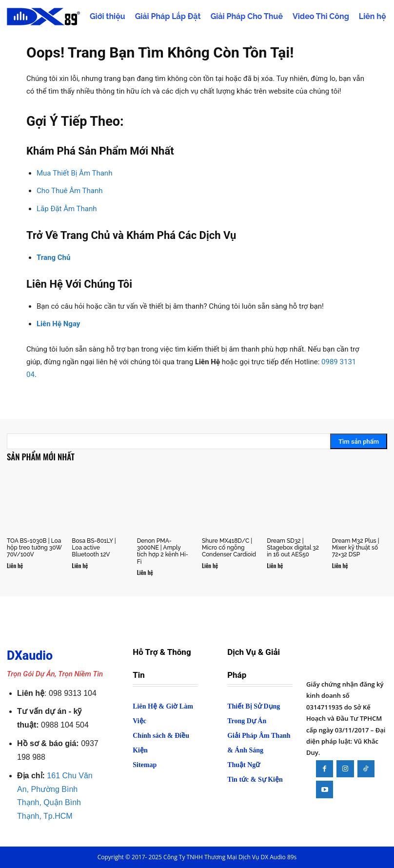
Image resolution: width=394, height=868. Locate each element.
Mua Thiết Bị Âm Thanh (74, 173)
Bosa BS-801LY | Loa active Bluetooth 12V (94, 548)
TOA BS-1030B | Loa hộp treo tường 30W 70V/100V (34, 548)
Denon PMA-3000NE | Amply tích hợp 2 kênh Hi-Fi (163, 551)
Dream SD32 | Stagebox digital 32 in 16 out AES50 (293, 548)
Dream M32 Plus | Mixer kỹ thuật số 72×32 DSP (356, 548)
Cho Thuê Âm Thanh (69, 191)
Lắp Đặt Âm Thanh (67, 209)
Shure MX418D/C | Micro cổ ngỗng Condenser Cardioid (229, 548)
